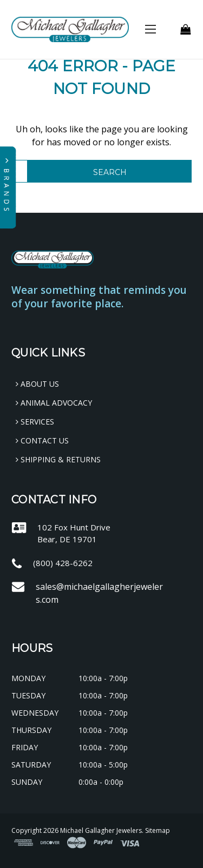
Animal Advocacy (54, 403)
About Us (37, 384)
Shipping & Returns (58, 459)
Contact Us (42, 440)
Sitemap (158, 830)
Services (35, 422)
